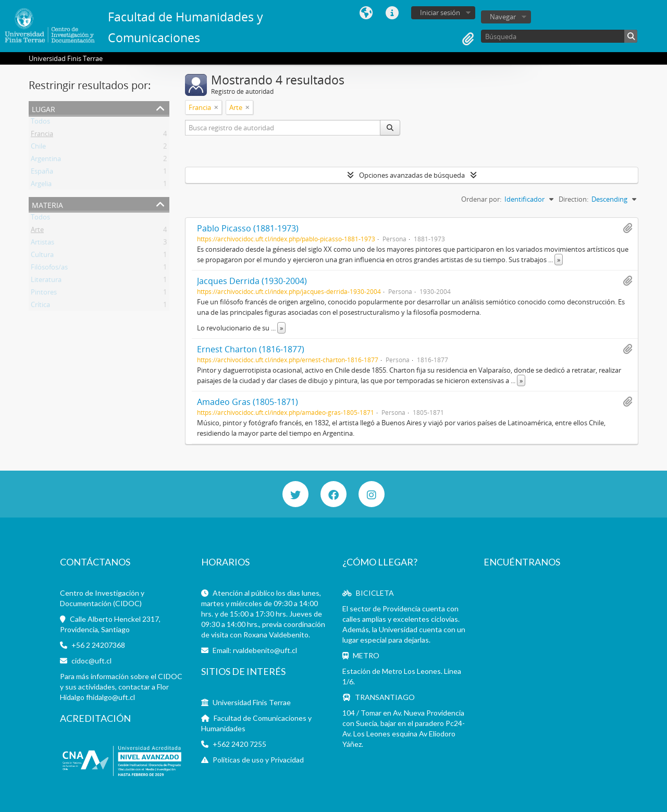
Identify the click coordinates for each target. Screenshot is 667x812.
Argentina (46, 161)
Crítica (40, 306)
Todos (40, 123)
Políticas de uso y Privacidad (258, 760)
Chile (38, 148)
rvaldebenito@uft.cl (265, 650)
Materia (47, 204)
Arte (37, 231)
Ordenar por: (481, 199)
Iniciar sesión (440, 13)
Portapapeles (468, 39)
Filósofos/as (49, 269)
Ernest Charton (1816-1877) (251, 349)
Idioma (366, 13)
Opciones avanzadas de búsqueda (412, 175)
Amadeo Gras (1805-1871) (248, 402)
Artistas (42, 244)
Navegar (503, 17)
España (42, 173)
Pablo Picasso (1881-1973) (248, 228)
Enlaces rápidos (392, 13)
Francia (42, 136)
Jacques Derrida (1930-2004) (252, 281)
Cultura (42, 256)
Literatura (46, 281)
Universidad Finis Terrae (252, 702)
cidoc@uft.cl (91, 661)
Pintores (44, 294)
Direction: (573, 199)
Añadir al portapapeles (627, 228)
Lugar (44, 108)
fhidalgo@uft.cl (110, 697)
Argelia (41, 186)
